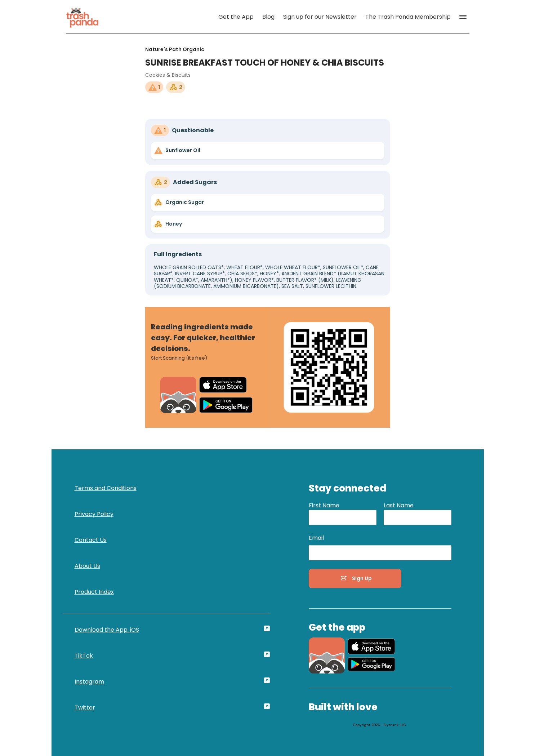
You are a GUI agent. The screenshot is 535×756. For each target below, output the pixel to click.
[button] (464, 17)
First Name (324, 505)
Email (316, 538)
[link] (83, 17)
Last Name (399, 505)
